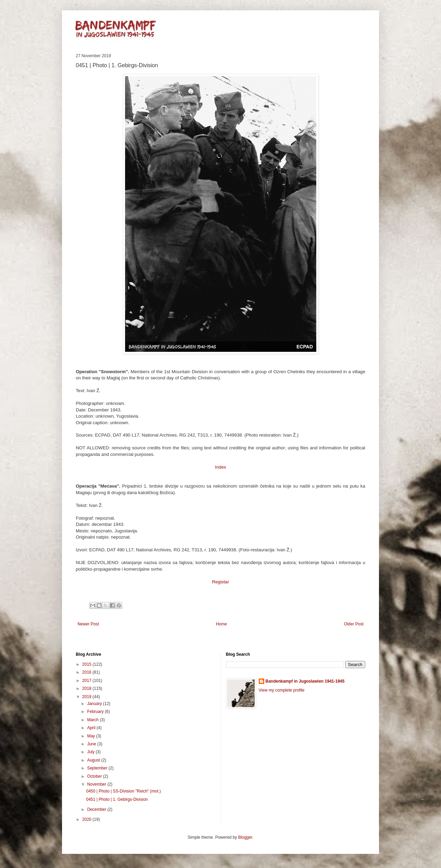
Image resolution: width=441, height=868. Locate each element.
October (95, 776)
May (92, 736)
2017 (88, 681)
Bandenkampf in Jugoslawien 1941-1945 (305, 681)
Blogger (245, 837)
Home (222, 624)
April (92, 728)
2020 (88, 819)
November (97, 784)
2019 (88, 697)
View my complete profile (282, 690)
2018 (88, 688)
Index (220, 467)
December (97, 809)
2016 (88, 672)
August (94, 760)
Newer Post (88, 624)
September (98, 768)
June (92, 744)
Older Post (354, 624)
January (95, 704)
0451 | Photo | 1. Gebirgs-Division (117, 799)
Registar (220, 582)
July (91, 752)
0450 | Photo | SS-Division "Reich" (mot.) (124, 791)
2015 (88, 664)
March (94, 720)
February (96, 712)
